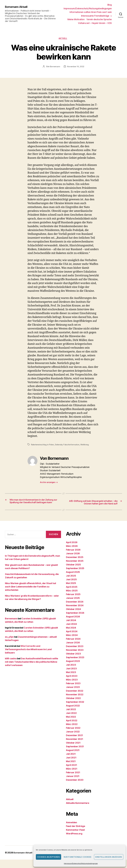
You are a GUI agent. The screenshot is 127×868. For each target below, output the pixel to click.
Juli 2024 (71, 625)
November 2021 (75, 744)
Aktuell (64, 39)
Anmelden (71, 827)
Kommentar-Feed (75, 835)
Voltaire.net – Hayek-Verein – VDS (95, 23)
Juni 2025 (71, 585)
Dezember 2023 (75, 651)
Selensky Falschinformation (68, 445)
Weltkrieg (86, 445)
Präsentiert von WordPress (21, 861)
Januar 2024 (73, 648)
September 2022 (75, 707)
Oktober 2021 (73, 748)
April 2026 (72, 547)
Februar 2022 (73, 733)
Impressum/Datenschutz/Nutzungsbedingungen (81, 863)
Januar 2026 (73, 559)
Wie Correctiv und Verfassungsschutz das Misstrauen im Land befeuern (28, 654)
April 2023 (72, 681)
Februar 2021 (73, 778)
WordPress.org (74, 839)
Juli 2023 (71, 670)
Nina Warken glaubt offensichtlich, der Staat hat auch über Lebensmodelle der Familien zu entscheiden (31, 592)
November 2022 (75, 700)
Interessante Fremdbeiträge (95, 16)
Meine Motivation (76, 19)
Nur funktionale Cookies (78, 857)
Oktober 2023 (73, 659)
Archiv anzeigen (49, 483)
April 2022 (72, 726)
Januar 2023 (73, 692)
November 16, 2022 (76, 67)
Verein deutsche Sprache (99, 19)
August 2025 (73, 577)
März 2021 (72, 774)
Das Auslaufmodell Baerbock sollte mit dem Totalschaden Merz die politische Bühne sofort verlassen (32, 667)
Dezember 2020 (75, 785)
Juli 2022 (71, 714)
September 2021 (75, 752)
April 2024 (72, 636)
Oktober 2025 (73, 570)
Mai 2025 (71, 588)
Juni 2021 (71, 763)
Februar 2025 (73, 599)
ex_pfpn (9, 642)
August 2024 (73, 622)
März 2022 (72, 729)
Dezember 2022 (75, 696)
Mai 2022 (71, 722)
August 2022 (73, 711)
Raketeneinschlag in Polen (43, 445)
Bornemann (55, 67)
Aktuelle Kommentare (78, 808)
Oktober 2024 (73, 614)
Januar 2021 (73, 781)
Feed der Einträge (75, 831)
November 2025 (75, 566)
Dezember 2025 (75, 562)
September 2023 (75, 662)
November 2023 (75, 655)
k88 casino (11, 663)
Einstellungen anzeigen (109, 857)
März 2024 (72, 640)
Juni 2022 (71, 718)
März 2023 (72, 685)
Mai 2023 (71, 677)
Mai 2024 (71, 633)
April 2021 (71, 770)
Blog (110, 5)
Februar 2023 (73, 688)
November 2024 (75, 610)
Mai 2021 (71, 766)
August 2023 (73, 666)
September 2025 (75, 573)
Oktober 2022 (73, 703)
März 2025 (72, 596)
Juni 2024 (71, 629)
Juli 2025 (71, 581)
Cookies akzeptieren (48, 857)
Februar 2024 (73, 644)
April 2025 (72, 592)
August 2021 (73, 755)
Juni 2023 (71, 674)
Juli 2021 (71, 759)
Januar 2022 (73, 737)
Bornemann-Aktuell (18, 7)
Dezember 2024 (75, 607)
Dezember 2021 (74, 740)
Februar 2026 (73, 555)
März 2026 (72, 551)
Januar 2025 (73, 603)
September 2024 (75, 618)
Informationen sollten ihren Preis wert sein (91, 12)
